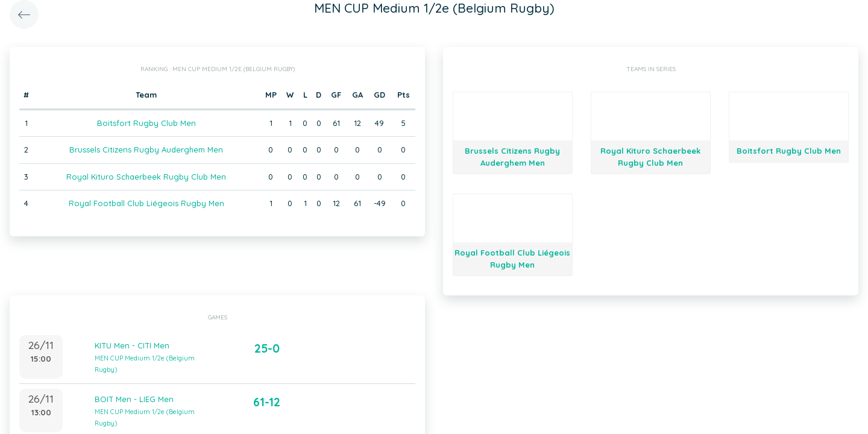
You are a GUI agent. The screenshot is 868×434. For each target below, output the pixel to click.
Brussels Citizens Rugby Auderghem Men (146, 149)
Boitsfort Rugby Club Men (146, 123)
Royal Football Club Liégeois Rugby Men (146, 203)
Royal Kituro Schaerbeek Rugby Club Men (146, 177)
